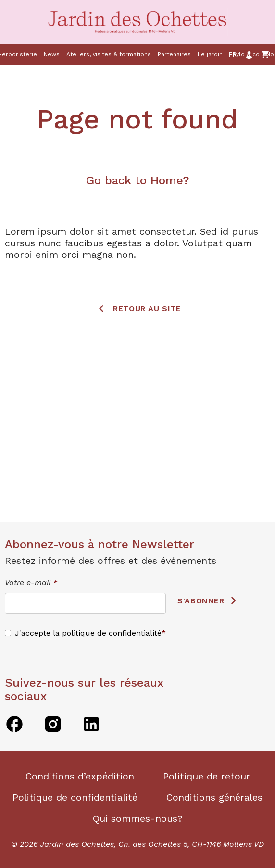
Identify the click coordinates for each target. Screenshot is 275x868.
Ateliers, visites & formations (109, 54)
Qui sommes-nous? (138, 818)
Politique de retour (206, 776)
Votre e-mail (31, 582)
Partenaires (174, 54)
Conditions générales (214, 797)
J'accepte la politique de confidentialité (88, 633)
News (52, 54)
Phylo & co (244, 54)
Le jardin (210, 54)
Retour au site (147, 308)
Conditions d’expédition (80, 776)
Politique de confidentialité (75, 797)
